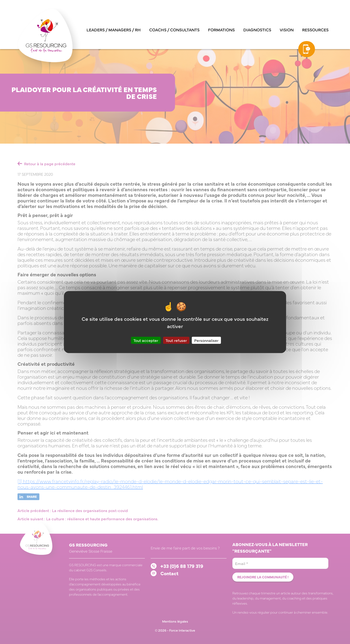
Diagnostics (257, 30)
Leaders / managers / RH (114, 30)
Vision (287, 30)
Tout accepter (146, 340)
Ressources (315, 30)
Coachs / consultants (174, 30)
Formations (221, 30)
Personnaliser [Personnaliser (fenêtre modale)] (206, 340)
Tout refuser (176, 340)
